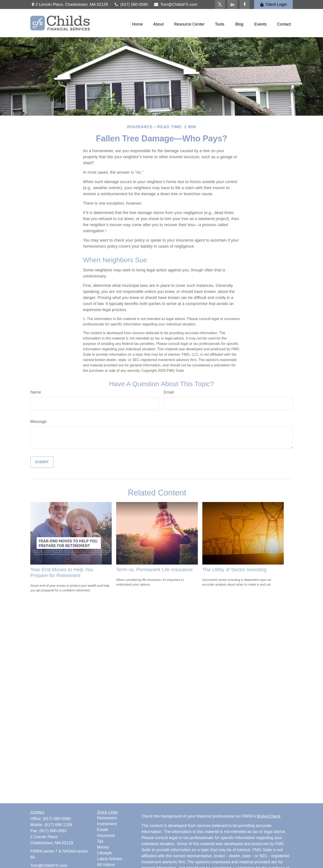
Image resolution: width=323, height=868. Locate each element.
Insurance (106, 836)
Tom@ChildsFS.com (175, 4)
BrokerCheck (269, 816)
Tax (100, 841)
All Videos (106, 865)
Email (169, 392)
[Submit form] (42, 462)
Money (103, 847)
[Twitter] (220, 4)
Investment (107, 824)
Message (38, 422)
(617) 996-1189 (58, 825)
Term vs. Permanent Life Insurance (154, 570)
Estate (103, 830)
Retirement (107, 818)
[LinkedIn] (232, 4)
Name (36, 392)
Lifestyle (105, 853)
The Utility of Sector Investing (234, 570)
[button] (137, 24)
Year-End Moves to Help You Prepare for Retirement (62, 573)
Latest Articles (110, 859)
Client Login (273, 4)
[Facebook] (245, 4)
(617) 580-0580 (131, 4)
